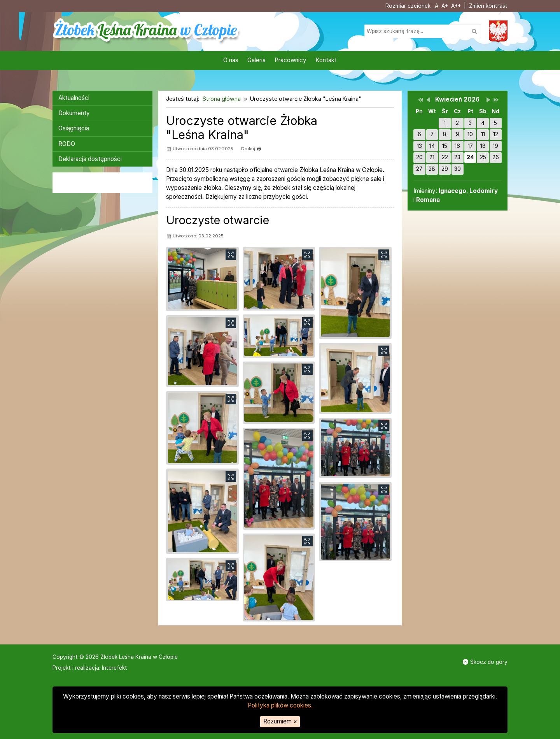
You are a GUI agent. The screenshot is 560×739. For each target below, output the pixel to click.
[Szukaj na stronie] (423, 31)
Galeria (256, 60)
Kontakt (326, 60)
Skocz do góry (485, 662)
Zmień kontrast (488, 6)
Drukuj (251, 149)
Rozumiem (280, 721)
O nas (231, 60)
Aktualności (74, 98)
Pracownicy (290, 60)
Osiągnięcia (74, 128)
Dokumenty (74, 113)
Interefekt (115, 668)
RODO (67, 144)
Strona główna (222, 99)
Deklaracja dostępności (90, 159)
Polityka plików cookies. (280, 705)
